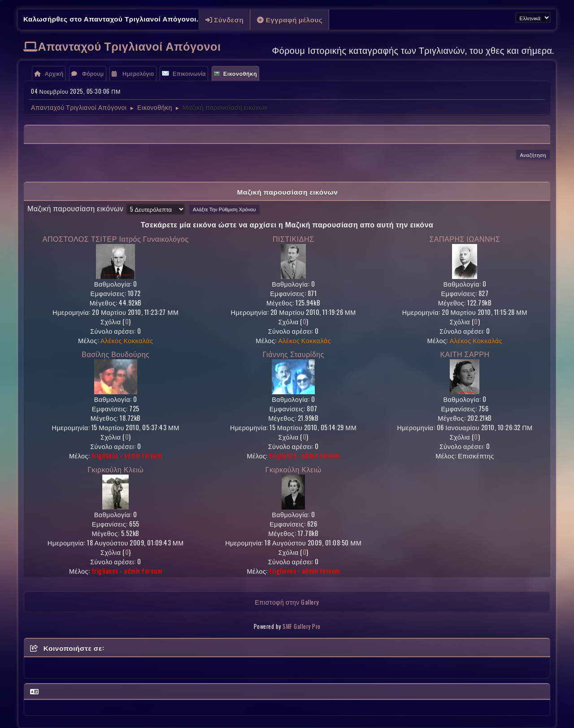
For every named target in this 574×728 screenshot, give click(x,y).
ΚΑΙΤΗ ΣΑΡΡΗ (465, 354)
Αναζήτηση (533, 155)
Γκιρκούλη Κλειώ (115, 469)
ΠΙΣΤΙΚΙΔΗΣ (293, 239)
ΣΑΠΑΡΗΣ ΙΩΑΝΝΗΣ (465, 239)
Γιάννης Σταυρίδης (293, 354)
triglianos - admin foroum (127, 456)
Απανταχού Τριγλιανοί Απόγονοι (130, 46)
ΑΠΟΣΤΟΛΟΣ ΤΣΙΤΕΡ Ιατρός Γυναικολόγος (116, 239)
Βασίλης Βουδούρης (115, 354)
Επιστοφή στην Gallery (287, 602)
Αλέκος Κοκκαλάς (127, 340)
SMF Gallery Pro (302, 626)
